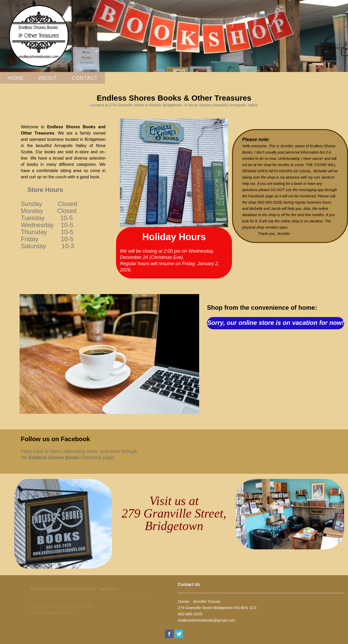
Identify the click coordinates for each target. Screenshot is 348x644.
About (48, 78)
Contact (85, 78)
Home (16, 78)
